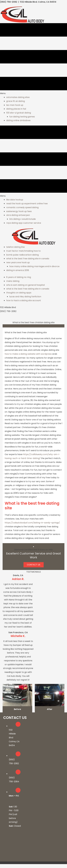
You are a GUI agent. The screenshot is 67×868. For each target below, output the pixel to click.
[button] (34, 565)
